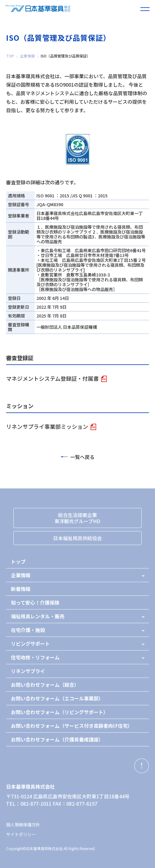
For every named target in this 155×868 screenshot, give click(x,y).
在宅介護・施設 (28, 630)
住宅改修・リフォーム (35, 657)
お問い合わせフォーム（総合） (45, 685)
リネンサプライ (28, 671)
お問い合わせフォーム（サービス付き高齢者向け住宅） (72, 726)
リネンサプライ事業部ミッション (47, 426)
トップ (18, 561)
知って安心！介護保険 (35, 602)
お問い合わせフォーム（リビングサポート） (60, 712)
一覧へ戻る (77, 457)
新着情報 (21, 589)
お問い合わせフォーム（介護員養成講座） (57, 739)
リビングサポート (30, 644)
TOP (10, 56)
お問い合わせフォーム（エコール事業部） (57, 698)
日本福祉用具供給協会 (77, 538)
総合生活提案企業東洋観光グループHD (77, 518)
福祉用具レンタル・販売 (38, 616)
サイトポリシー (21, 834)
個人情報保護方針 (23, 825)
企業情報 (27, 56)
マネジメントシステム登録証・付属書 (52, 378)
